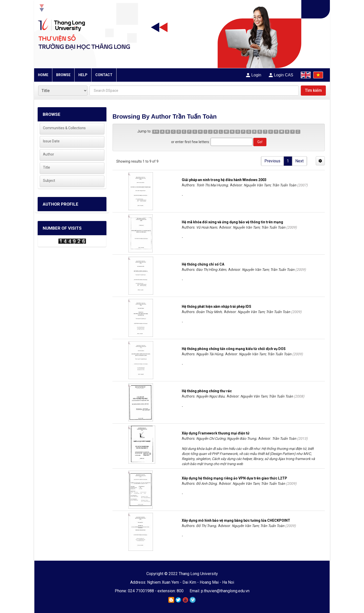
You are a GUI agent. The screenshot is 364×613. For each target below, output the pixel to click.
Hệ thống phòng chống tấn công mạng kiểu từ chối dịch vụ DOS (234, 349)
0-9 (156, 132)
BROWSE (63, 75)
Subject (49, 181)
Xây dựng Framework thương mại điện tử (216, 433)
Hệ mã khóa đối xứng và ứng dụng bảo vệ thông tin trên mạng (232, 222)
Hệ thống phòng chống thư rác (207, 391)
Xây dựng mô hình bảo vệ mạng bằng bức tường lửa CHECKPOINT (236, 520)
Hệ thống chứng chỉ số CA (203, 264)
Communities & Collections (64, 128)
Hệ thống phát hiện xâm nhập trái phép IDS (217, 306)
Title (47, 167)
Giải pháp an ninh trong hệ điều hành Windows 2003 (224, 180)
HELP (83, 75)
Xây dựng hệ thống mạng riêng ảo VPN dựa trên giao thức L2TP (234, 478)
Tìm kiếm (313, 90)
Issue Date (51, 141)
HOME (43, 75)
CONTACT (104, 75)
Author (49, 154)
